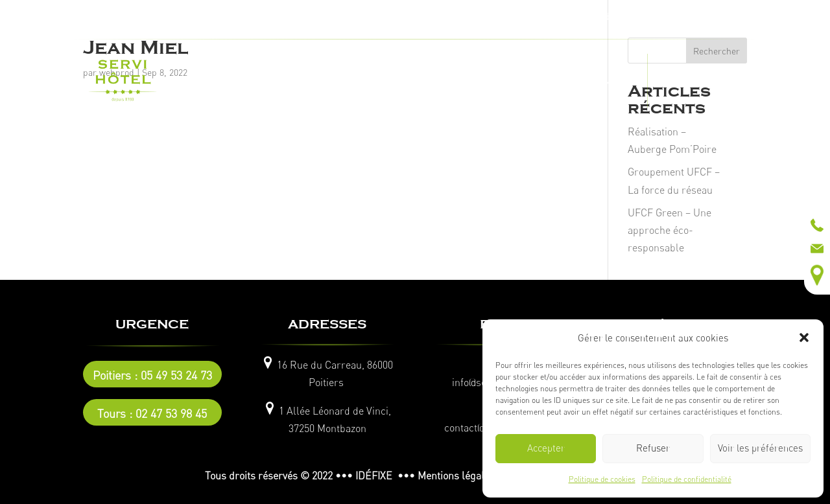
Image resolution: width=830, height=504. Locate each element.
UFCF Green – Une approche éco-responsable (670, 230)
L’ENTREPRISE (251, 81)
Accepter (546, 448)
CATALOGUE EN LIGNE (526, 81)
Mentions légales (456, 475)
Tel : (327, 16)
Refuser (653, 448)
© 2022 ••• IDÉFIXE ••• (358, 475)
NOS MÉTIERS (329, 81)
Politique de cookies (602, 479)
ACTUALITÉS (681, 81)
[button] (804, 338)
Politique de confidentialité (687, 479)
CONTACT (612, 81)
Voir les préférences (760, 448)
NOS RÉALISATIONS (418, 81)
